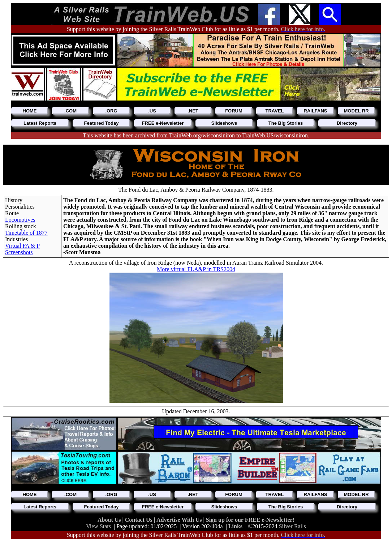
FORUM (234, 111)
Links (235, 526)
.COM (70, 111)
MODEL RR (356, 111)
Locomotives (20, 220)
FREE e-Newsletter (163, 123)
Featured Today (102, 123)
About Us (110, 520)
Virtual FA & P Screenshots (22, 249)
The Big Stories (286, 123)
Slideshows (224, 123)
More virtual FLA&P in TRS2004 (196, 269)
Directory (347, 123)
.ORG (111, 111)
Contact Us (139, 520)
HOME (30, 111)
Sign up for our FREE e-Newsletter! (250, 520)
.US (152, 111)
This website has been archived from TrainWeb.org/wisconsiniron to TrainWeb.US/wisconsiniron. (196, 135)
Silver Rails (292, 526)
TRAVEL (274, 111)
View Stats (98, 526)
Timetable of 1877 (26, 233)
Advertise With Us (180, 520)
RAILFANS (316, 111)
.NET (193, 111)
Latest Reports (40, 123)
